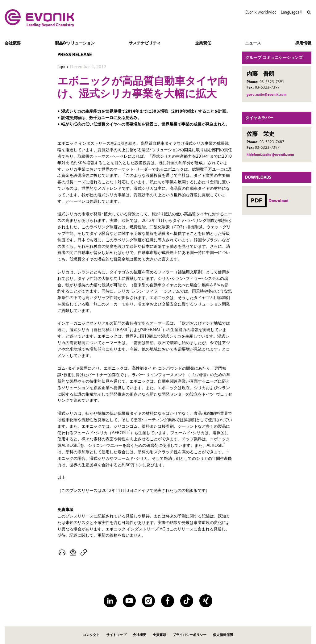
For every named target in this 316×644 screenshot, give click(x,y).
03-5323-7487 (272, 142)
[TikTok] (187, 601)
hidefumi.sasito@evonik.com (270, 155)
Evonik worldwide (261, 12)
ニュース (253, 43)
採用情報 (303, 43)
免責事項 (160, 635)
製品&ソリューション (75, 43)
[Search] (309, 12)
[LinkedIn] (110, 601)
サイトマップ (116, 635)
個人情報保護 (223, 635)
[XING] (206, 601)
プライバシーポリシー (189, 635)
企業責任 (203, 43)
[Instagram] (148, 601)
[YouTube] (129, 601)
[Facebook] (167, 601)
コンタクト (91, 635)
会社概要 (13, 43)
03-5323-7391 (272, 82)
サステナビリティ (145, 43)
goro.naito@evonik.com (267, 94)
